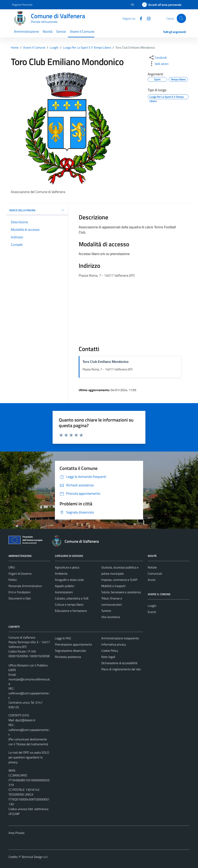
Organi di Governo (20, 574)
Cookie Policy (110, 651)
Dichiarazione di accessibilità (119, 663)
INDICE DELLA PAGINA (37, 210)
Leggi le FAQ (63, 638)
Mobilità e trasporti (113, 586)
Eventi (152, 612)
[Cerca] (181, 18)
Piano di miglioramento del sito (121, 669)
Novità (48, 31)
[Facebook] (139, 18)
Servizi (61, 31)
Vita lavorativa (111, 617)
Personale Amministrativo (25, 586)
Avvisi (151, 580)
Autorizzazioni (64, 592)
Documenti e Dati (20, 598)
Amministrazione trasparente (120, 638)
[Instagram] (147, 18)
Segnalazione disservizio (70, 651)
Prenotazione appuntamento (73, 644)
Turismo (106, 611)
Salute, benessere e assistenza (121, 592)
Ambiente (61, 574)
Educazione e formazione (71, 611)
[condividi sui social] (158, 58)
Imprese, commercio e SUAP (119, 580)
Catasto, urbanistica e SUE (72, 598)
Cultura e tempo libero (69, 604)
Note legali (108, 657)
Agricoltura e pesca (67, 567)
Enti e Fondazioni (20, 592)
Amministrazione (26, 31)
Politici (13, 580)
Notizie (152, 567)
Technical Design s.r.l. (35, 857)
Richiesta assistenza (68, 657)
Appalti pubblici (65, 586)
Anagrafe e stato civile (69, 580)
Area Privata (16, 833)
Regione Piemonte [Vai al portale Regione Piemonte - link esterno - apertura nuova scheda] (22, 5)
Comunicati (155, 574)
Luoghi (152, 606)
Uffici (12, 567)
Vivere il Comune (82, 31)
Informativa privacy (114, 644)
